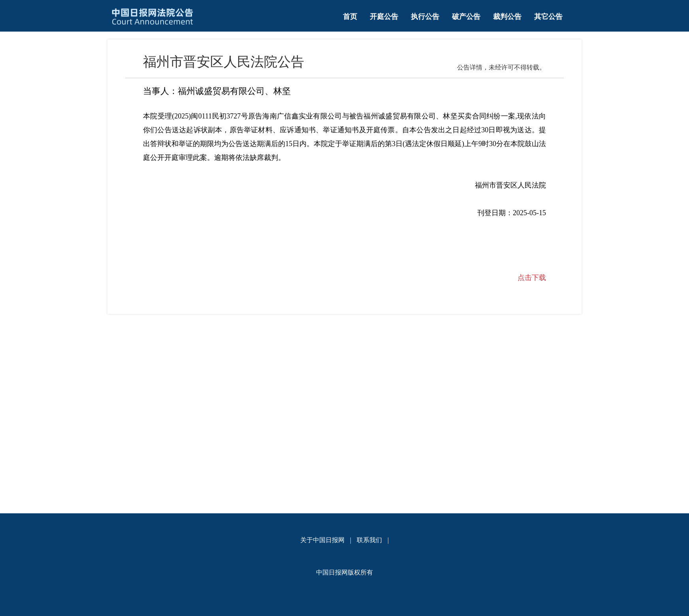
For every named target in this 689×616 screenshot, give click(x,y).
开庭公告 (384, 17)
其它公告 (548, 17)
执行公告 (425, 17)
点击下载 (532, 278)
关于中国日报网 (322, 540)
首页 (350, 17)
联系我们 (369, 540)
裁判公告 (507, 17)
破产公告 (466, 17)
